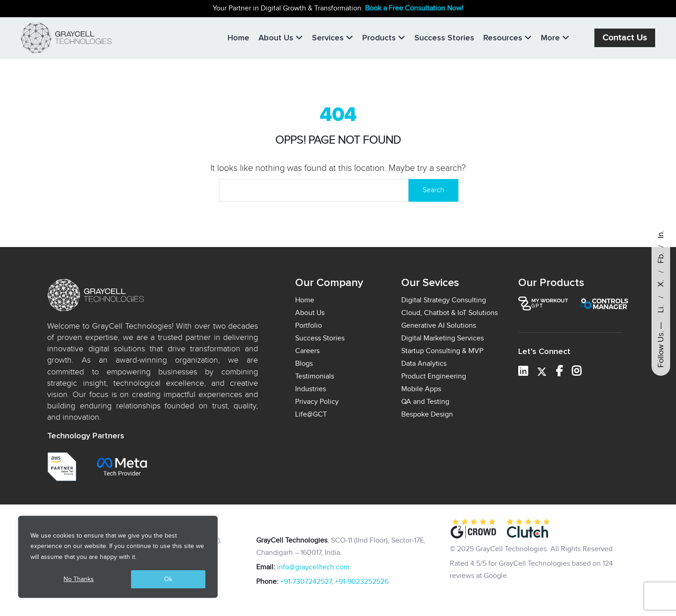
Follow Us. (661, 349)
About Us (281, 38)
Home (238, 38)
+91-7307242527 (306, 582)
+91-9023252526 (362, 582)
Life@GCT (311, 415)
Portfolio (309, 326)
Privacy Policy (317, 402)
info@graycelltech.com (313, 567)
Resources (508, 38)
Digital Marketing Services (443, 338)
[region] (118, 557)
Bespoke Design (427, 415)
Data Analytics (424, 364)
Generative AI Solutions (439, 326)
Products (384, 38)
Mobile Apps (421, 389)
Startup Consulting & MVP (442, 351)
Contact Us (625, 38)
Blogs (304, 364)
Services (333, 38)
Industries (311, 389)
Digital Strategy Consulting (444, 300)
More (555, 38)
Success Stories (444, 38)
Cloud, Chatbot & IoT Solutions (450, 313)
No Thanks (79, 579)
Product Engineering (434, 376)
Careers (307, 351)
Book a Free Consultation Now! (414, 8)
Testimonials (315, 376)
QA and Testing (425, 402)
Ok (168, 579)
